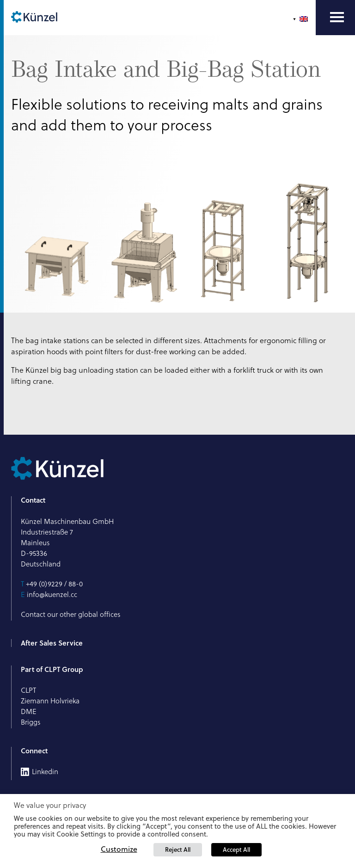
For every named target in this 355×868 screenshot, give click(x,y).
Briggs (31, 722)
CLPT (28, 690)
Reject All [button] (178, 850)
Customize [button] (119, 849)
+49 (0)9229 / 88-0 (54, 584)
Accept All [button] (236, 850)
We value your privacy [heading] (50, 805)
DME (29, 711)
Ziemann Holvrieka (50, 701)
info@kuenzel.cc (52, 594)
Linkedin (45, 772)
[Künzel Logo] (34, 18)
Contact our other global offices (71, 614)
